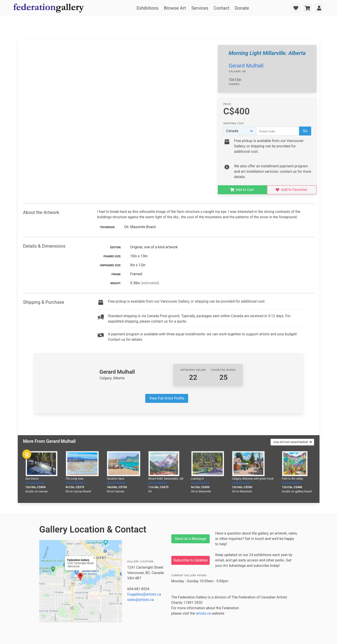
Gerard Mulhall (246, 66)
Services (200, 8)
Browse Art (175, 8)
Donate (242, 8)
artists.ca (204, 613)
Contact (222, 8)
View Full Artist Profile (167, 398)
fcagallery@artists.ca (144, 594)
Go (305, 131)
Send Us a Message (190, 539)
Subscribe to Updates (191, 560)
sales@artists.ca (141, 600)
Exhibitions (147, 8)
